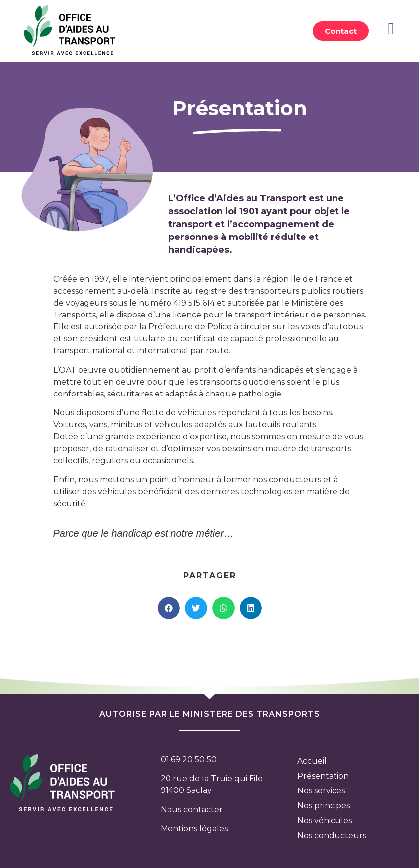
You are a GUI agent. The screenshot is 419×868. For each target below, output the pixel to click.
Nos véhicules (325, 821)
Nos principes (324, 806)
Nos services (321, 791)
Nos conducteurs (332, 835)
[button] (341, 31)
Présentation (323, 776)
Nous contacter (192, 810)
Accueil (312, 761)
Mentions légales (194, 829)
